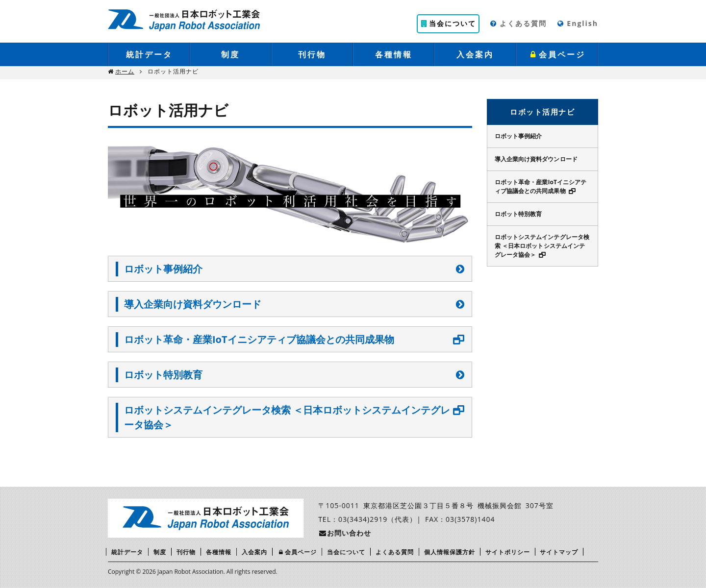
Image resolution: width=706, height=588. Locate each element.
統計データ (149, 54)
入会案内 (475, 54)
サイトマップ (559, 552)
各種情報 (394, 54)
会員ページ (557, 54)
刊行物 (312, 54)
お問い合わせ (345, 533)
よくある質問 (518, 23)
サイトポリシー (508, 552)
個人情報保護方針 (450, 552)
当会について (448, 23)
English (577, 23)
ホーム (125, 71)
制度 (230, 54)
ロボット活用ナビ (542, 112)
